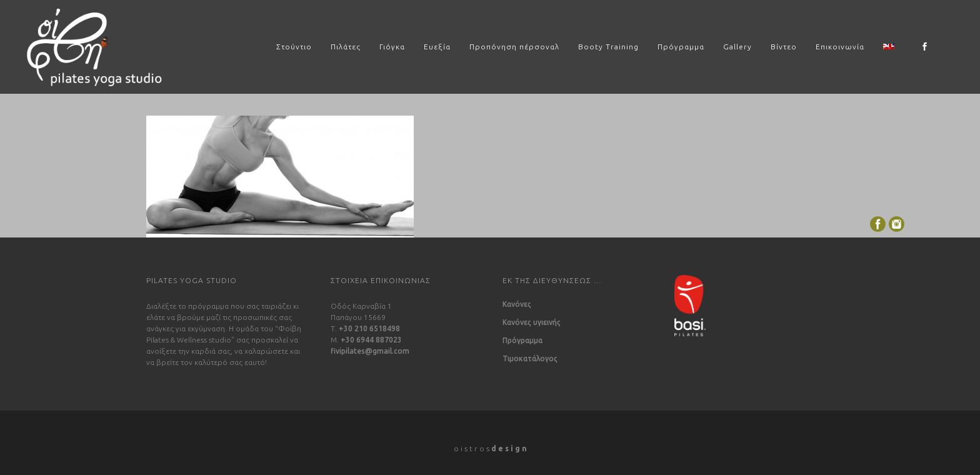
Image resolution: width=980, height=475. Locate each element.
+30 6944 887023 (371, 340)
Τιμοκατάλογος (530, 359)
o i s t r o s (490, 448)
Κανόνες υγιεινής (532, 322)
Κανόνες (517, 304)
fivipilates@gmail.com (370, 351)
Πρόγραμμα (522, 341)
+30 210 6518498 (369, 328)
